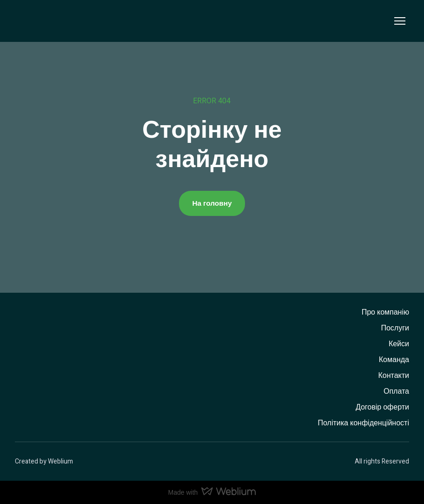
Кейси (399, 344)
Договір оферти (382, 407)
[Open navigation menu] (400, 21)
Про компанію (385, 312)
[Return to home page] (34, 21)
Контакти (394, 376)
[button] (212, 203)
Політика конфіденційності (364, 423)
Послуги (395, 328)
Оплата (396, 391)
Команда (394, 360)
